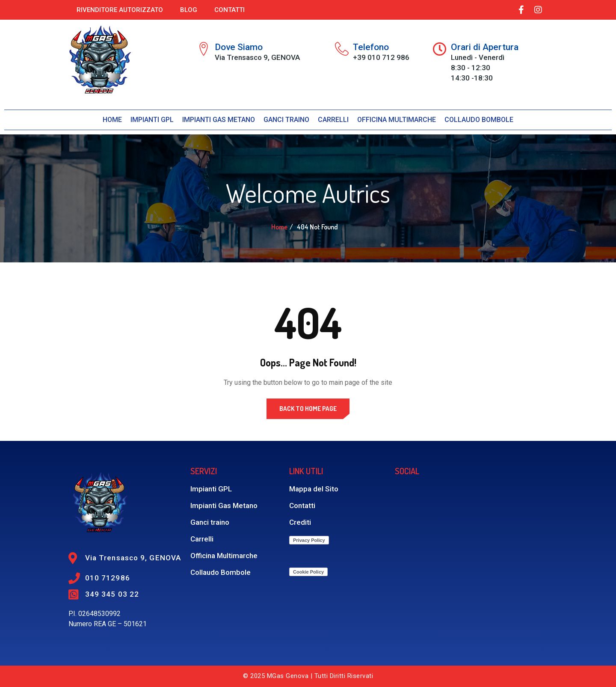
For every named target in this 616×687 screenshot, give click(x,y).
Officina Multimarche (397, 120)
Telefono (371, 47)
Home (112, 120)
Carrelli (333, 120)
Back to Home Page (308, 409)
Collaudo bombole (479, 120)
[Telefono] (342, 49)
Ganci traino (286, 120)
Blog (189, 10)
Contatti (230, 10)
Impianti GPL (152, 120)
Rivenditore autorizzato (120, 10)
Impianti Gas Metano (219, 120)
